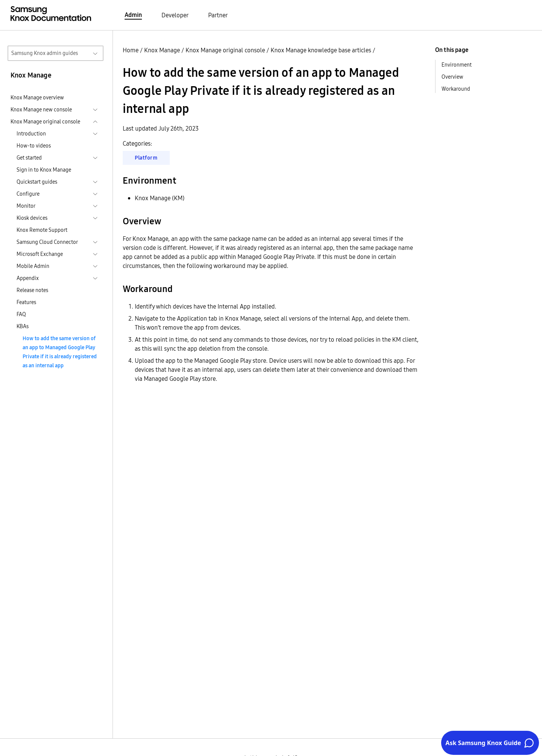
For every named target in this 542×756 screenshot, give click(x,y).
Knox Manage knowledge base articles (321, 50)
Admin (133, 15)
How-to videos (34, 146)
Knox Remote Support (42, 230)
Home (131, 50)
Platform (146, 158)
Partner (218, 15)
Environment (457, 65)
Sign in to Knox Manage (44, 170)
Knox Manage (162, 50)
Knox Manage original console (225, 50)
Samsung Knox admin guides (45, 53)
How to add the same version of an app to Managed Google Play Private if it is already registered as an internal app (60, 352)
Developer (175, 15)
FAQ (21, 314)
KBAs (23, 326)
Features (26, 302)
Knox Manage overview (37, 97)
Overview (452, 77)
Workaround (456, 89)
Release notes (32, 290)
